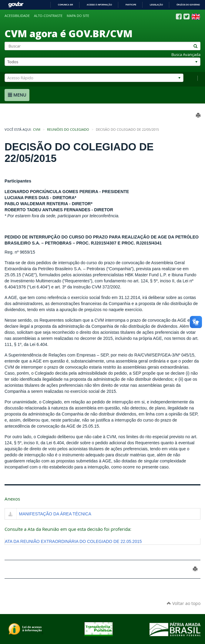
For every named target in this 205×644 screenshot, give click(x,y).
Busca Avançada (186, 55)
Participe (131, 5)
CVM (37, 130)
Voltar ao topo (184, 603)
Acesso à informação (99, 5)
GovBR (16, 5)
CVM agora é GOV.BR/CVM (69, 33)
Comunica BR (66, 5)
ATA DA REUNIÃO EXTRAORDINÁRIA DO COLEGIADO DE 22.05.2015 (73, 541)
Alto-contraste (48, 16)
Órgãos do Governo (188, 5)
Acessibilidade (17, 16)
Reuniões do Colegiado (68, 130)
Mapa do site (78, 16)
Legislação (156, 5)
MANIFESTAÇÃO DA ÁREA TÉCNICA (55, 514)
